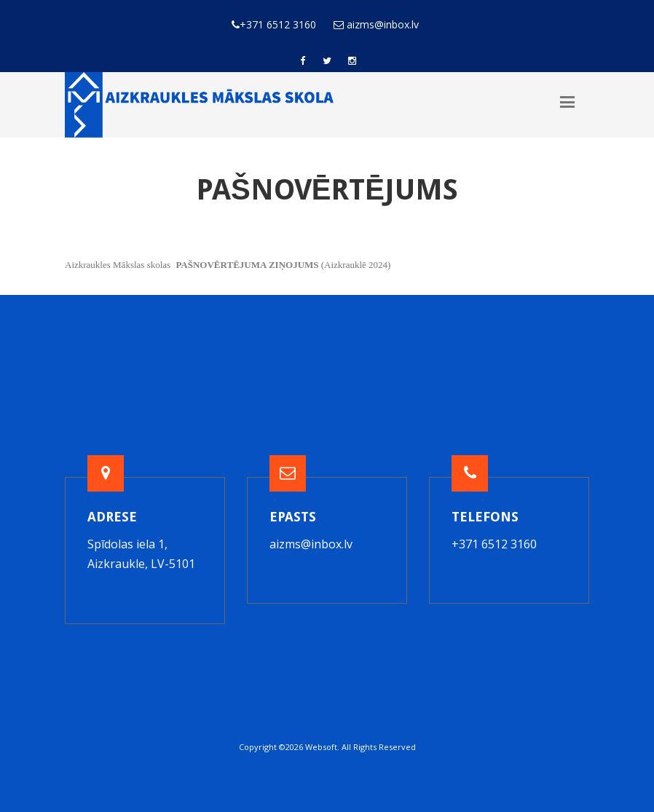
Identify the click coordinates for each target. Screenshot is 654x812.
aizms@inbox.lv (311, 544)
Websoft (321, 747)
